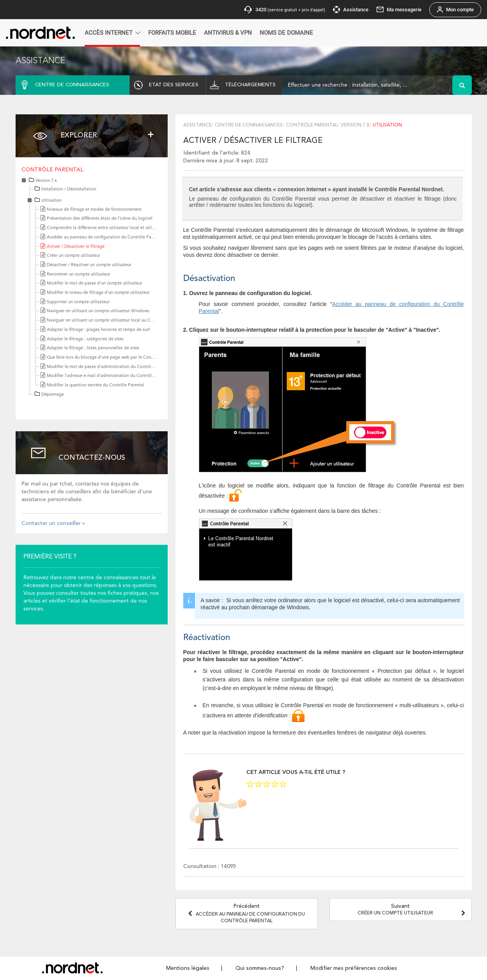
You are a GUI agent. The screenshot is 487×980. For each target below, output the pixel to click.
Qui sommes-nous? (260, 968)
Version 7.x (46, 181)
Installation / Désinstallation (69, 189)
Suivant (412, 910)
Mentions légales (188, 968)
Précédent (246, 913)
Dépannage (53, 395)
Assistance (197, 125)
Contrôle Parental (52, 170)
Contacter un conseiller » (53, 523)
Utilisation (51, 201)
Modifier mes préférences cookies (354, 968)
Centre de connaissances (249, 125)
